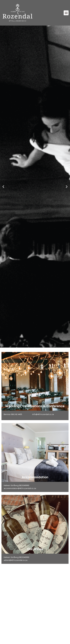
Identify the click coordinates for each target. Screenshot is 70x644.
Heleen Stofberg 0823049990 (16, 485)
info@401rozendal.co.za (43, 414)
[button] (66, 13)
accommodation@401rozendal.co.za (20, 488)
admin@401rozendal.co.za (16, 560)
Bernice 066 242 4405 (18, 414)
